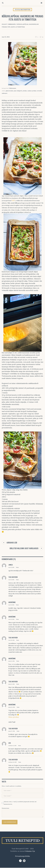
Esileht (4, 24)
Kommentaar (6, 808)
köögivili (20, 91)
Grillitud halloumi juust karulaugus (24, 548)
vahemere (5, 93)
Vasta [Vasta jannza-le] (17, 567)
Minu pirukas (14, 717)
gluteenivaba (9, 91)
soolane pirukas (32, 91)
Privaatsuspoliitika (22, 856)
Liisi (10, 743)
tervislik (39, 91)
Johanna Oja (30, 851)
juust (15, 91)
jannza (11, 565)
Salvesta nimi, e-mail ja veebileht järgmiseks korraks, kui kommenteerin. (20, 803)
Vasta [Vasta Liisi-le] (19, 746)
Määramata (12, 24)
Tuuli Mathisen (13, 577)
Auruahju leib (12, 543)
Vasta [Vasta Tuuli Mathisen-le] (17, 580)
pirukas (25, 91)
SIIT (13, 200)
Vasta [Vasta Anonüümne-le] (17, 605)
